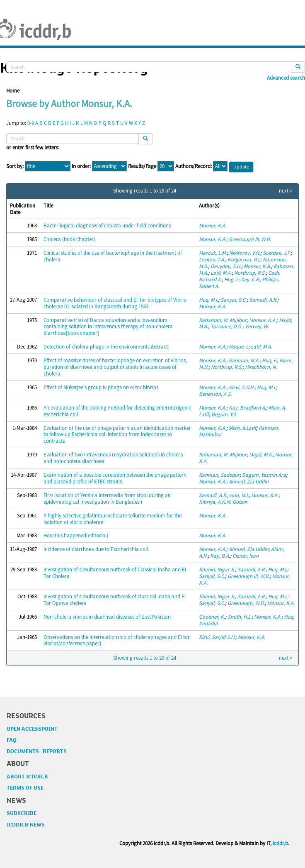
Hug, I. (231, 279)
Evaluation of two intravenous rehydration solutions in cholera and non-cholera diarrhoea (113, 458)
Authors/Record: (194, 166)
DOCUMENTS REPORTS (37, 751)
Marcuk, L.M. (213, 253)
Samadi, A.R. (263, 300)
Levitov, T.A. (212, 260)
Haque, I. (238, 347)
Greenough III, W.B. (250, 239)
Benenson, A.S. (215, 394)
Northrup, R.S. (250, 273)
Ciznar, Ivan (246, 556)
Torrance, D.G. (226, 326)
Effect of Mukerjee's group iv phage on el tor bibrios (101, 387)
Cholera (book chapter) (69, 239)
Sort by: (15, 166)
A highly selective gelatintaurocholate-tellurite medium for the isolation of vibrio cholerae (113, 519)
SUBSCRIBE (22, 813)
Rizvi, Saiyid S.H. (217, 637)
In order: (81, 166)
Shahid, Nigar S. (217, 569)
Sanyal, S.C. (234, 300)
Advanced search (286, 78)
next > (286, 191)
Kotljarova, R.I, (244, 260)
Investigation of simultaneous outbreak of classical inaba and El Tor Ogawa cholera (115, 600)
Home (13, 91)
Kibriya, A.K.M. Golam (223, 502)
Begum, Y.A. (224, 414)
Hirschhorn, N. (261, 367)
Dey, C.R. (250, 279)
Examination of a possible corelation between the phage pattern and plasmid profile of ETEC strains (115, 478)
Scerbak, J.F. (277, 253)
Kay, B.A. (220, 556)
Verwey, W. (257, 326)
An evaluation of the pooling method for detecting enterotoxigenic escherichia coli (117, 411)
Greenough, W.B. (246, 603)
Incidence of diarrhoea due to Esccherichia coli (96, 549)
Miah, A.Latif (242, 428)
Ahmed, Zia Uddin (249, 482)
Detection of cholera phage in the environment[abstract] (107, 347)
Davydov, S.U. (226, 266)
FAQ (12, 740)
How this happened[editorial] (76, 535)
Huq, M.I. (208, 300)
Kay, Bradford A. (247, 408)
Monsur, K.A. (213, 226)
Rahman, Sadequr (219, 475)
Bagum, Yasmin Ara (264, 475)
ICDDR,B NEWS (26, 825)
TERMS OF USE (25, 788)
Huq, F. (269, 360)
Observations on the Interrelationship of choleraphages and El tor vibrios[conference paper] (117, 640)
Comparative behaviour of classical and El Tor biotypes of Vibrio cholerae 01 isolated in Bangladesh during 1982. (115, 303)
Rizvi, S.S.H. (242, 387)
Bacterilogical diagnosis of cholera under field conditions (107, 226)
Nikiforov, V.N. (245, 253)
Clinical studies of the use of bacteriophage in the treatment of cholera (113, 256)
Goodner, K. (212, 617)
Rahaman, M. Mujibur (223, 320)
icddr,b (280, 843)
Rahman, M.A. (244, 360)
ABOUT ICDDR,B (27, 777)
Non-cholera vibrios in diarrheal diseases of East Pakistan (107, 617)
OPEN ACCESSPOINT (32, 729)
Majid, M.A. (261, 455)
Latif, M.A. (221, 273)
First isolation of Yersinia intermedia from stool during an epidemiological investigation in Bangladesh (107, 499)
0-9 (31, 123)
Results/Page (142, 166)
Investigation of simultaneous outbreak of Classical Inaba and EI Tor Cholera (115, 573)
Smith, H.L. (240, 617)
